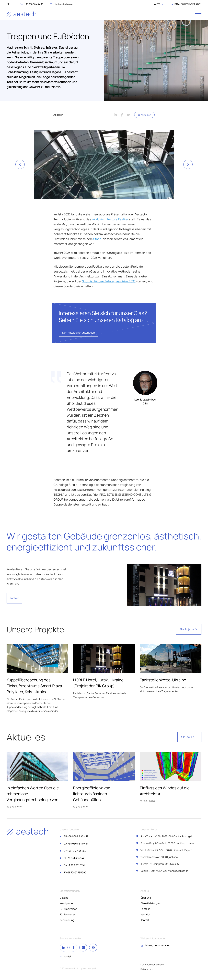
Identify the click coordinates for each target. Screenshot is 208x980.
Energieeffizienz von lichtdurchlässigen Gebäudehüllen (92, 794)
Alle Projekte (189, 629)
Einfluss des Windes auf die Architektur (165, 791)
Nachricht (146, 914)
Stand (97, 239)
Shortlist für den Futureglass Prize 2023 (109, 281)
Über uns (146, 898)
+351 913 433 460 (75, 851)
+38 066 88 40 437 (76, 836)
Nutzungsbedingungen (152, 965)
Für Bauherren (68, 914)
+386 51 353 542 (74, 858)
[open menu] (198, 14)
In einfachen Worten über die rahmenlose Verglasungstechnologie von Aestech (33, 794)
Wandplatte (66, 903)
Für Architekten (68, 909)
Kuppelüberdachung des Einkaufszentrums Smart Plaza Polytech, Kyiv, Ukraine (34, 686)
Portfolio (145, 909)
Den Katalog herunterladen (79, 333)
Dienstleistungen (150, 903)
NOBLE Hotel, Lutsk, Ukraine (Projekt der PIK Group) (98, 683)
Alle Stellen (189, 737)
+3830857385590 (75, 872)
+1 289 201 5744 (75, 865)
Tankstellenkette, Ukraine (163, 680)
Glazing (64, 898)
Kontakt (14, 598)
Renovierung (67, 920)
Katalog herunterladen (157, 945)
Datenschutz (147, 969)
